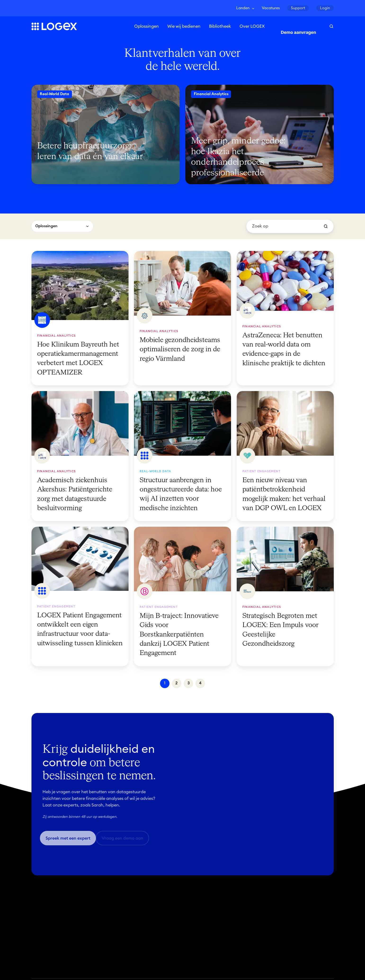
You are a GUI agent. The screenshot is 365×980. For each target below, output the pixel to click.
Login (325, 8)
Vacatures (271, 8)
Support (298, 8)
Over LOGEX (252, 27)
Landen (243, 8)
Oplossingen (147, 27)
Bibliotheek (220, 27)
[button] (331, 27)
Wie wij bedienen (184, 27)
